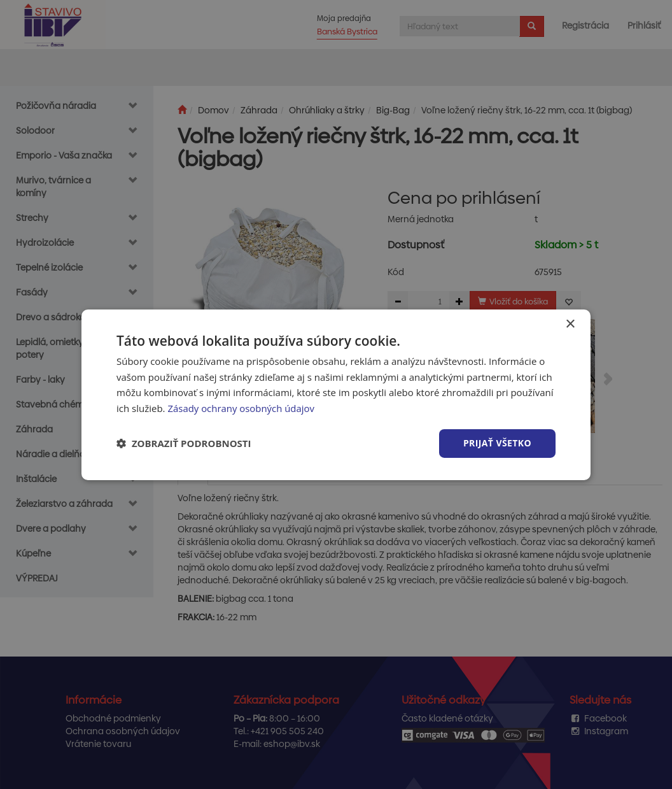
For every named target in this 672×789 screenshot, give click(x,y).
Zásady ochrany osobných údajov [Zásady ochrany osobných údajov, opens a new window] (241, 408)
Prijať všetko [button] (497, 443)
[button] (184, 443)
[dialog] (336, 394)
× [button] (570, 324)
